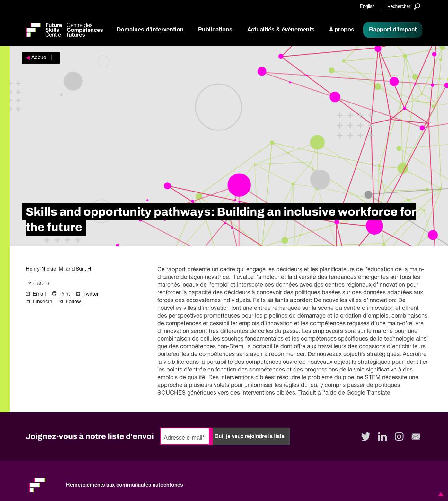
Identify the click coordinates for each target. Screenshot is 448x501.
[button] (440, 494)
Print (65, 294)
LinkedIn (43, 302)
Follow (73, 302)
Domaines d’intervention (150, 30)
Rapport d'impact (393, 30)
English (367, 7)
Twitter (91, 294)
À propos (342, 30)
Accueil (40, 58)
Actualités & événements (281, 30)
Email (39, 294)
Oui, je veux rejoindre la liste (249, 436)
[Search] (404, 6)
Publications (215, 30)
